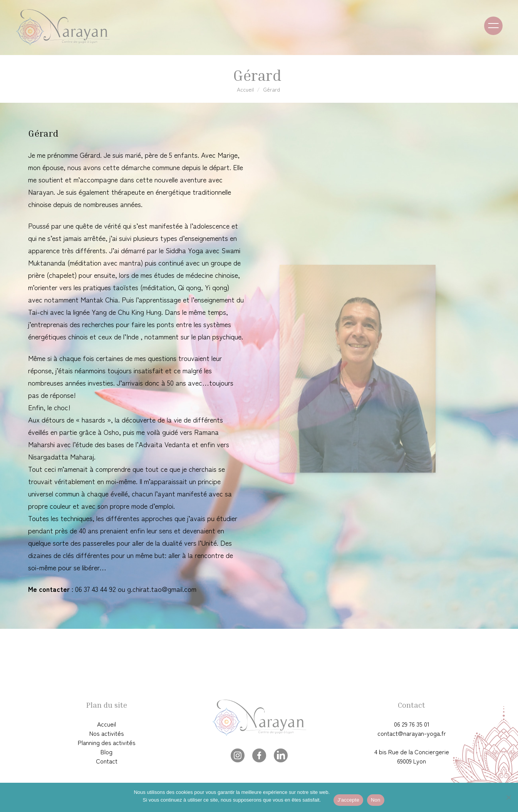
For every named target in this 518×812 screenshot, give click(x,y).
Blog (106, 752)
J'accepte (348, 800)
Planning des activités (107, 742)
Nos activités (107, 733)
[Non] (508, 797)
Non (376, 800)
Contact (107, 761)
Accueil (245, 89)
